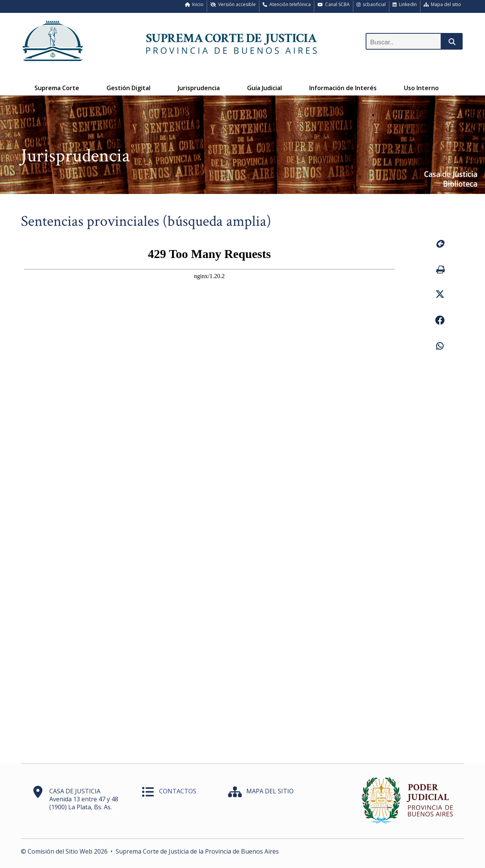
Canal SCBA (334, 4)
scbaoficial (371, 4)
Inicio (194, 4)
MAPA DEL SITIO (270, 791)
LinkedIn (405, 4)
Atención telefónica (287, 4)
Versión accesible (233, 4)
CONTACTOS (178, 791)
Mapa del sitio (443, 4)
